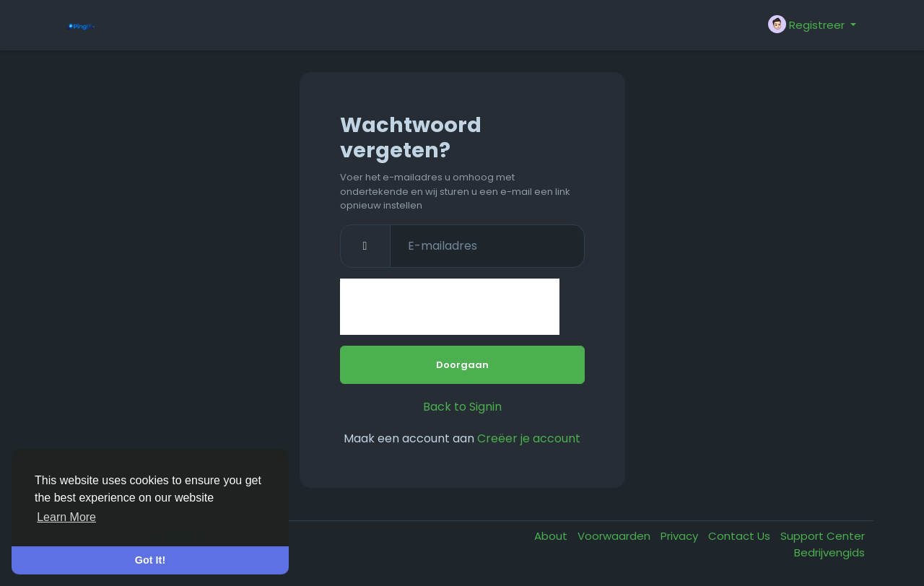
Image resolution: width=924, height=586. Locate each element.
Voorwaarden (615, 536)
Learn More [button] (66, 517)
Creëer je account (529, 438)
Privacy (681, 536)
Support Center (823, 536)
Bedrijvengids (829, 552)
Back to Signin (462, 407)
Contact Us (741, 536)
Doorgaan (462, 365)
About (552, 536)
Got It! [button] (150, 560)
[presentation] (450, 307)
